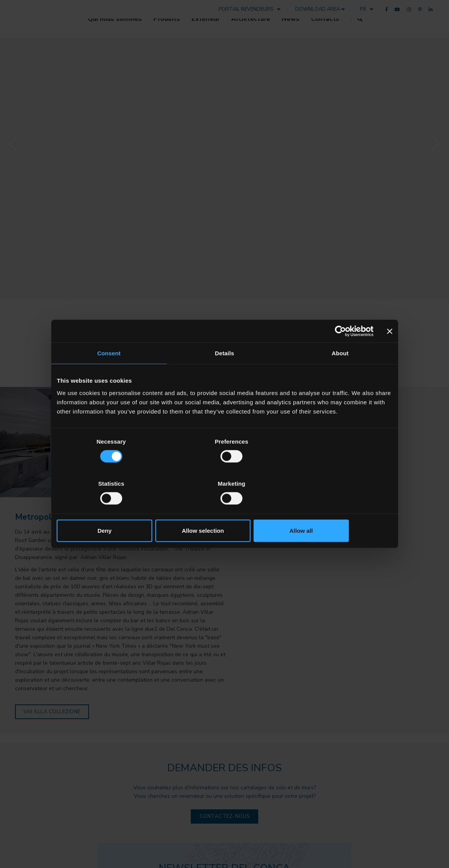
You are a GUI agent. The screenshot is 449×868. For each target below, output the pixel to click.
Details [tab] (225, 374)
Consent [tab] (109, 374)
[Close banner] (390, 352)
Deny (112, 510)
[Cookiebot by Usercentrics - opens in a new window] (340, 352)
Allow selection (225, 510)
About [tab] (340, 374)
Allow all (337, 510)
